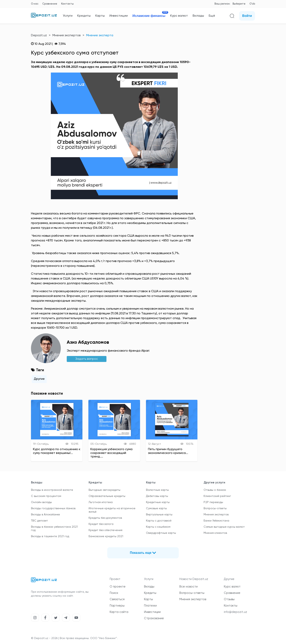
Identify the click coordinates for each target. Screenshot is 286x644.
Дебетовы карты (157, 496)
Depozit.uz (39, 35)
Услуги (68, 16)
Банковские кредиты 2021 (106, 536)
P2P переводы (213, 502)
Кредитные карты (158, 502)
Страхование (154, 618)
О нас (35, 4)
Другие (39, 379)
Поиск (114, 593)
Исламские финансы (149, 16)
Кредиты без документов (105, 518)
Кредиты (84, 16)
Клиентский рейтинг (217, 496)
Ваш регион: (222, 4)
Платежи (150, 606)
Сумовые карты (156, 508)
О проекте (118, 587)
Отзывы (229, 599)
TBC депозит (39, 521)
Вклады (198, 16)
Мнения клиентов (215, 533)
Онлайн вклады (41, 502)
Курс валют (179, 16)
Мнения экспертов (67, 35)
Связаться (117, 599)
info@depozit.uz (235, 612)
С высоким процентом (46, 496)
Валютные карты (157, 490)
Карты (100, 16)
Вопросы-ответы (215, 508)
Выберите (239, 4)
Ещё (212, 16)
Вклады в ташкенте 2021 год (50, 536)
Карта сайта (119, 612)
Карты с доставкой (159, 521)
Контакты (67, 4)
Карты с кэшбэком (158, 527)
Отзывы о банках (215, 490)
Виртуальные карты (159, 515)
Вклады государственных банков (53, 508)
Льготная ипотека (101, 502)
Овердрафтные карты (161, 533)
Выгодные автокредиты (104, 490)
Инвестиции (119, 16)
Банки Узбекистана (216, 521)
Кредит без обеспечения (105, 530)
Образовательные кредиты (107, 496)
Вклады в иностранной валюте (52, 490)
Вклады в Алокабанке (45, 515)
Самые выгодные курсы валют (224, 527)
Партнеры (117, 606)
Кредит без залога (101, 524)
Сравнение (50, 4)
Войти (247, 16)
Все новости (188, 587)
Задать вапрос (87, 359)
